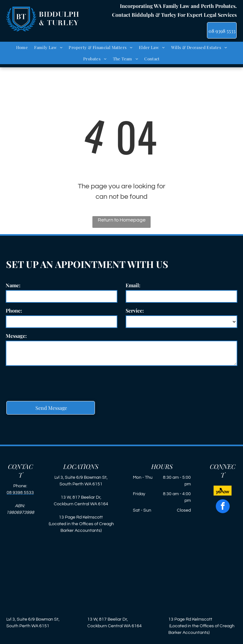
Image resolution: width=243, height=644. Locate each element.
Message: (16, 336)
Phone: (14, 310)
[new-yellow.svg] (223, 495)
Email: (133, 285)
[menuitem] (22, 47)
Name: (13, 285)
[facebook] (223, 507)
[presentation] (54, 382)
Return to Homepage (122, 220)
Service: (135, 310)
